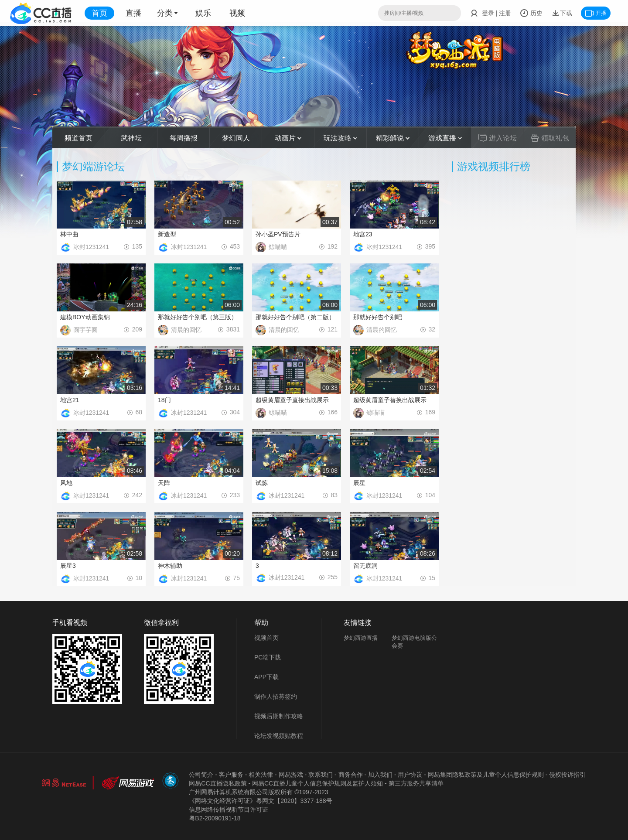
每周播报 (184, 138)
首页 (99, 13)
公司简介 (201, 775)
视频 (237, 13)
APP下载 (266, 677)
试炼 (262, 483)
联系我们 (321, 775)
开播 (596, 13)
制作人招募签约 (276, 697)
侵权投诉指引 (567, 775)
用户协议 (410, 775)
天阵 (164, 483)
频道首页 (78, 138)
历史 (531, 13)
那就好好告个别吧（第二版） (295, 317)
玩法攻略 (340, 138)
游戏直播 (445, 138)
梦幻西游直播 (361, 638)
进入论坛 (498, 138)
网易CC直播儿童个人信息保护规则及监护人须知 (317, 783)
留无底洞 (365, 566)
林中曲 (69, 234)
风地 (66, 483)
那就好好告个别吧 (378, 317)
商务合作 (351, 775)
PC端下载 (268, 657)
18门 (164, 400)
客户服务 (231, 775)
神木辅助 (170, 566)
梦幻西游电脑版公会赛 (414, 642)
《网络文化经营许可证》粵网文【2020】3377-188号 (260, 801)
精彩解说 (393, 138)
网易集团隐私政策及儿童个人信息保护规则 (486, 775)
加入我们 (380, 775)
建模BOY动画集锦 (85, 317)
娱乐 (203, 13)
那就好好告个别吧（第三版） (198, 317)
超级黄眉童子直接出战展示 (292, 400)
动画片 (288, 138)
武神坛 (131, 138)
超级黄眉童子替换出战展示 (390, 400)
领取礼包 (550, 138)
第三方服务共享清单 (416, 783)
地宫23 (363, 234)
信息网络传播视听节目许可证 (229, 809)
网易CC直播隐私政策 (218, 783)
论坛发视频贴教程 (279, 736)
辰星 (359, 483)
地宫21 (70, 400)
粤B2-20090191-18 (215, 818)
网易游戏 (291, 775)
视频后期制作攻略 (279, 716)
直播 (133, 13)
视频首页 (266, 638)
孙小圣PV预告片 (278, 234)
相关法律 (261, 775)
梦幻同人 (236, 138)
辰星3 (68, 566)
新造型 (167, 234)
